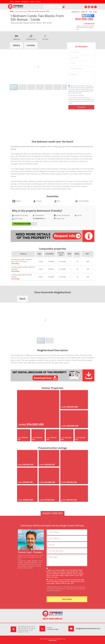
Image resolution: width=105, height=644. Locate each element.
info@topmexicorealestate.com (88, 629)
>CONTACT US (75, 12)
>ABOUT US (84, 12)
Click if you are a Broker (76, 96)
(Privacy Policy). (53, 592)
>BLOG (95, 12)
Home (12, 11)
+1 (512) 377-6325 (52, 629)
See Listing (15, 264)
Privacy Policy (52, 641)
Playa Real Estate (21, 12)
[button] (65, 51)
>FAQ (90, 12)
